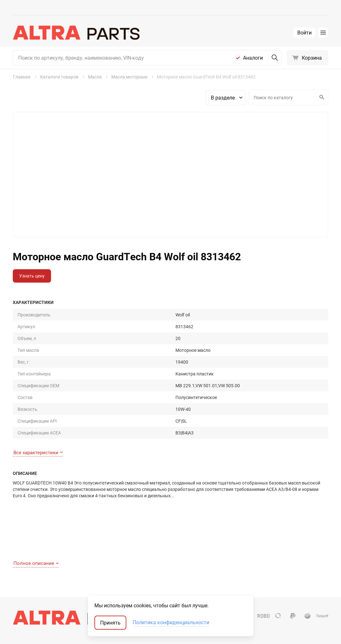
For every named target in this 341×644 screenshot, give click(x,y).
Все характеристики (38, 388)
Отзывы (96, 567)
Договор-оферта (30, 585)
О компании (100, 558)
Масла (167, 567)
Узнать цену (32, 276)
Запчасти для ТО (177, 549)
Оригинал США (259, 567)
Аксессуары (172, 576)
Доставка (23, 576)
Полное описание (36, 442)
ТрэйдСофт (47, 634)
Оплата (21, 567)
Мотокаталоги (258, 585)
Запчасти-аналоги (262, 558)
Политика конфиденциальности (171, 623)
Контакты (98, 549)
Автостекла (172, 585)
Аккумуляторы (176, 594)
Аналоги (253, 58)
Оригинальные (259, 549)
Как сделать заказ (32, 558)
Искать (321, 97)
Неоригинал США (261, 576)
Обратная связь (30, 594)
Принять (110, 623)
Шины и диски (175, 558)
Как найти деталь (31, 549)
